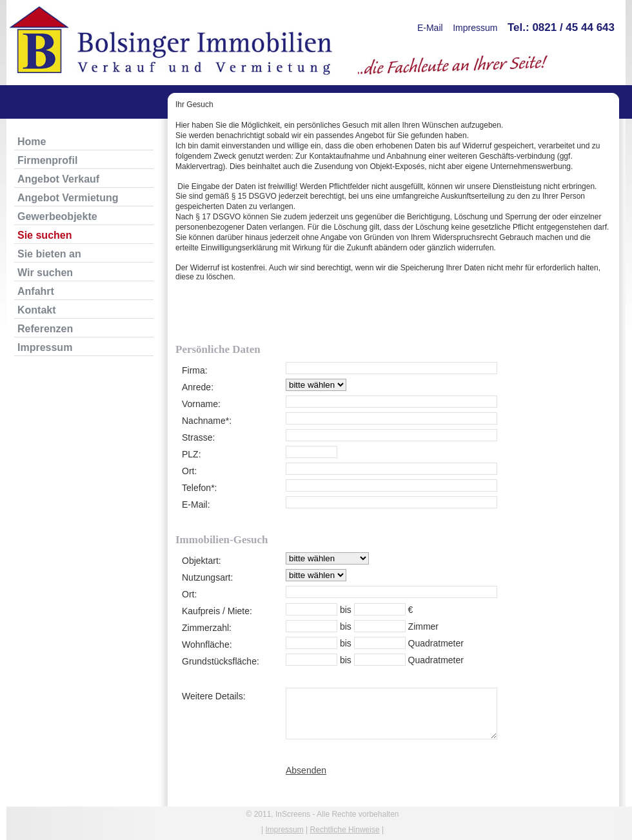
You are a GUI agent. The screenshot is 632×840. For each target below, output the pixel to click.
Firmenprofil (47, 160)
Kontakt (37, 310)
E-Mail (430, 28)
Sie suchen (44, 235)
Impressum (475, 28)
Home (32, 142)
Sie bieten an (49, 254)
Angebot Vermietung (68, 198)
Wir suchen (45, 273)
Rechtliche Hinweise (345, 830)
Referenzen (45, 329)
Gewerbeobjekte (57, 216)
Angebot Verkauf (58, 179)
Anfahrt (36, 291)
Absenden (306, 770)
